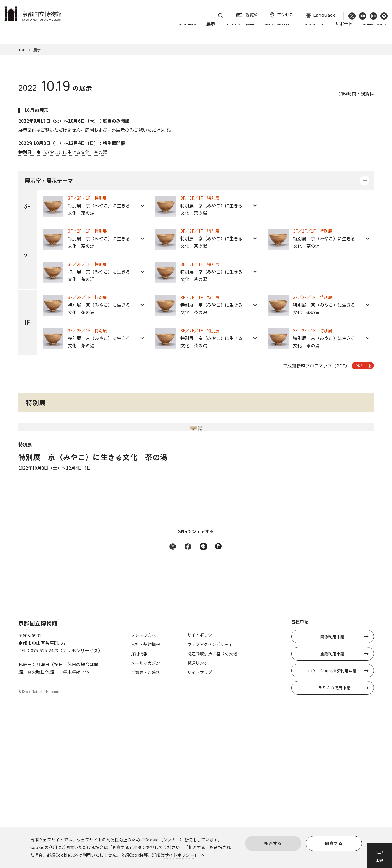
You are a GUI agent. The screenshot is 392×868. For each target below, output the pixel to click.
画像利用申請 (332, 789)
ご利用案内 (185, 29)
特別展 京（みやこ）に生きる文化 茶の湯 (63, 152)
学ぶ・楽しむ (277, 29)
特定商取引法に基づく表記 (212, 806)
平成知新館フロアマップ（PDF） (328, 366)
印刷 (380, 860)
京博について (375, 29)
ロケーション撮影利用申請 (332, 823)
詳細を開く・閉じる (365, 181)
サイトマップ (200, 825)
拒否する (273, 843)
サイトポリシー (180, 855)
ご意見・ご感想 (145, 825)
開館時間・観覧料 (356, 93)
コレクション (312, 29)
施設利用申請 (332, 806)
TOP (22, 50)
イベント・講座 (240, 29)
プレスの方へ (143, 787)
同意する (334, 843)
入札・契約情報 (145, 797)
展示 (37, 50)
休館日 (25, 817)
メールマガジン (145, 816)
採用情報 (139, 806)
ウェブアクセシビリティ (210, 797)
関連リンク (198, 816)
